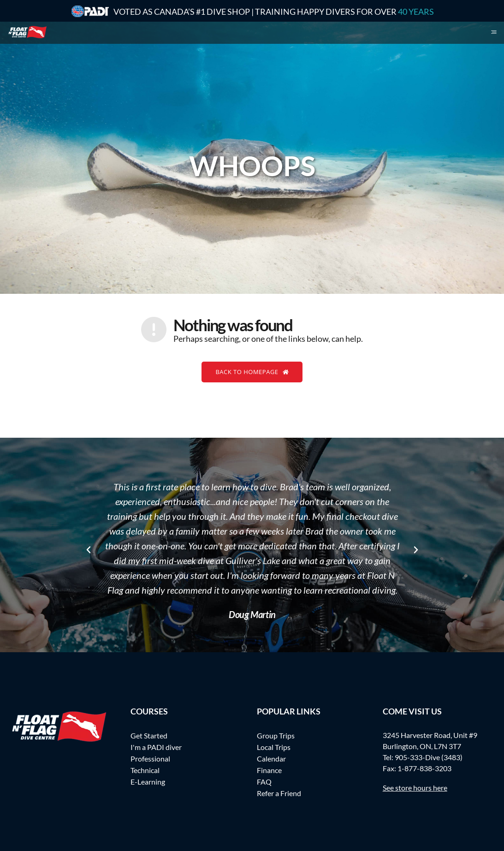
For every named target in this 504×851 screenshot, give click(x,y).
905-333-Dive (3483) (429, 757)
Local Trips (274, 747)
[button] (89, 550)
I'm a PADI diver (156, 747)
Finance (269, 770)
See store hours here (415, 788)
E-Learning (148, 782)
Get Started (149, 735)
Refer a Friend (279, 793)
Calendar (271, 759)
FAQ (264, 782)
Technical (145, 770)
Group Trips (276, 735)
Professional (150, 759)
